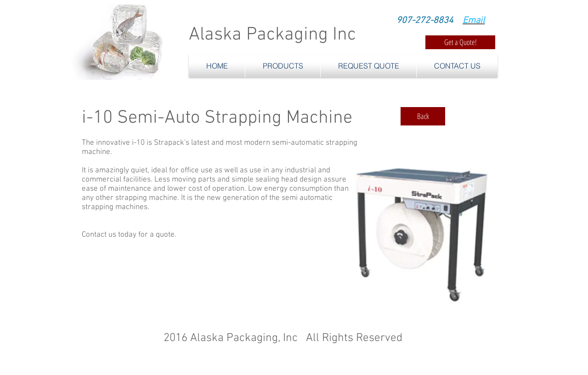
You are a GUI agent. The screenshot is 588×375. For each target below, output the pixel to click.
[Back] (423, 116)
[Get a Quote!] (460, 42)
